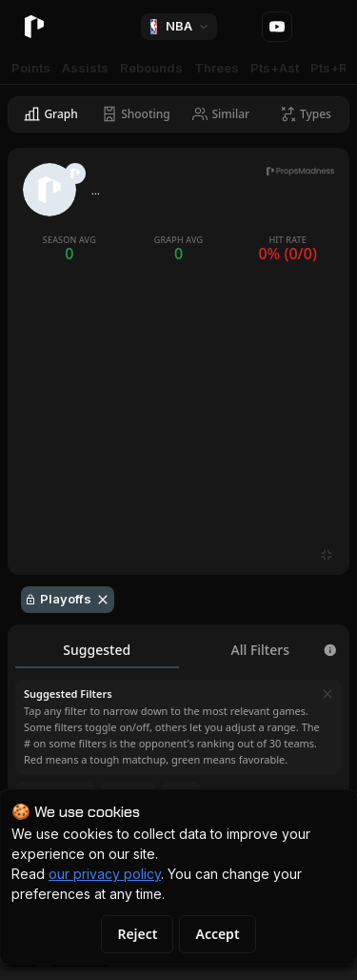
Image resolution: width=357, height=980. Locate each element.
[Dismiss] (327, 694)
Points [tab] (31, 68)
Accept (217, 934)
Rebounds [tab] (151, 68)
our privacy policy (105, 874)
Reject (137, 934)
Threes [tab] (217, 68)
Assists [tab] (85, 68)
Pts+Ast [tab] (275, 68)
